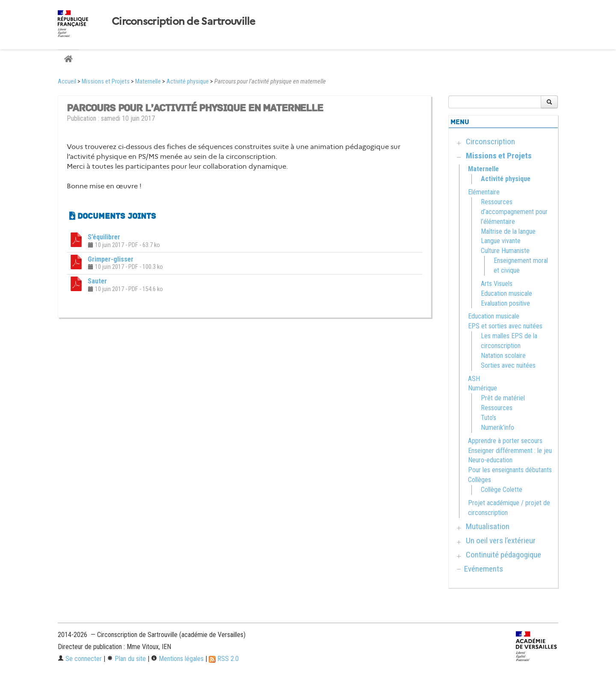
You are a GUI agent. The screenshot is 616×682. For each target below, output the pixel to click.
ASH (474, 379)
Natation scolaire (503, 356)
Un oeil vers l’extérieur (501, 541)
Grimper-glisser (111, 259)
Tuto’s (489, 418)
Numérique (483, 388)
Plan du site (126, 659)
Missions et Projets (106, 82)
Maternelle (148, 82)
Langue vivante (501, 241)
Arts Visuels (497, 284)
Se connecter (80, 659)
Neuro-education (490, 460)
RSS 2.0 (224, 659)
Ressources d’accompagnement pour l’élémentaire (514, 212)
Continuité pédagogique (503, 555)
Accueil (67, 82)
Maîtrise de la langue (508, 231)
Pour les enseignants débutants (510, 470)
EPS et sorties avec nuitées (505, 326)
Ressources (497, 408)
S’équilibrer (104, 237)
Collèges (480, 480)
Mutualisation (488, 526)
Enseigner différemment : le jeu (510, 451)
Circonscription (490, 141)
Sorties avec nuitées (508, 365)
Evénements (484, 569)
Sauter (97, 281)
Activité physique (188, 82)
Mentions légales (177, 659)
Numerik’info (498, 427)
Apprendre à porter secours (505, 441)
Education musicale (506, 293)
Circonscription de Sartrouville (184, 21)
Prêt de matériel (503, 398)
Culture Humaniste (505, 251)
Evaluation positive (505, 303)
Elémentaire (484, 192)
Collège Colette (502, 490)
